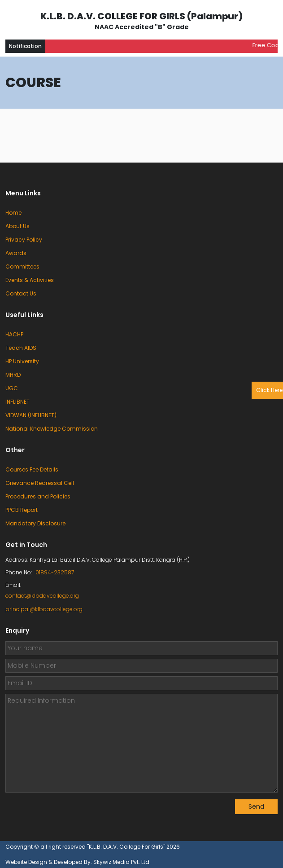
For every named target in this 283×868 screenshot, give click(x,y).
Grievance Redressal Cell (40, 483)
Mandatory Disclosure (35, 523)
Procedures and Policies (38, 496)
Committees (22, 267)
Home (13, 213)
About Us (17, 226)
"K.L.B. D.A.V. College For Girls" (127, 847)
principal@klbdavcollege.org (44, 609)
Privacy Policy (24, 240)
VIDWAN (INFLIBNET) (31, 415)
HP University (22, 361)
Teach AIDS (21, 348)
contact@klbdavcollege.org (42, 596)
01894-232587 (55, 572)
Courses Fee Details (32, 469)
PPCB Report (22, 510)
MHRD (13, 375)
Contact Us (21, 293)
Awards (16, 253)
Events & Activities (30, 280)
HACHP (14, 334)
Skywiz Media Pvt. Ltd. (122, 862)
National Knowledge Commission (52, 429)
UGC (12, 388)
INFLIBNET (17, 402)
